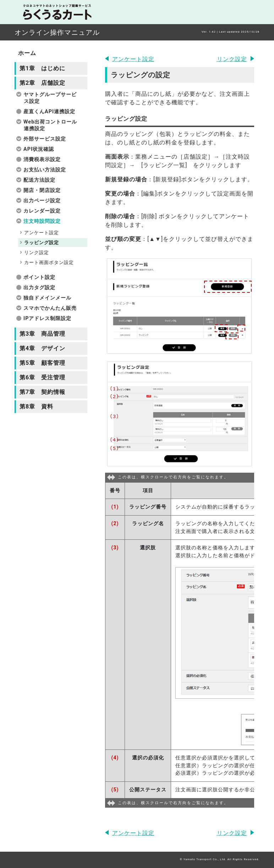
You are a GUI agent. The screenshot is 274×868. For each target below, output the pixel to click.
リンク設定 (232, 59)
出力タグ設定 (39, 288)
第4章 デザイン (42, 348)
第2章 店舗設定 (42, 83)
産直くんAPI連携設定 (49, 112)
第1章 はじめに (42, 68)
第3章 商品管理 (42, 334)
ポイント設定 (39, 277)
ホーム (27, 53)
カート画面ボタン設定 (49, 262)
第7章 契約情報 (42, 392)
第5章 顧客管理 (42, 363)
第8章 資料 (36, 406)
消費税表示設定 (42, 160)
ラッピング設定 (42, 243)
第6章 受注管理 (42, 377)
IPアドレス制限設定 (47, 318)
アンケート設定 (133, 59)
